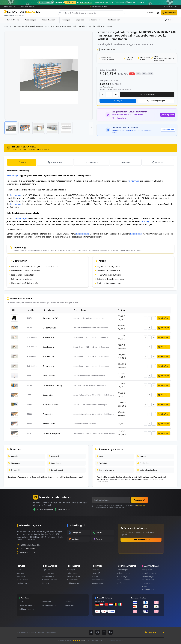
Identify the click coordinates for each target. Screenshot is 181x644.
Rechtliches (159, 162)
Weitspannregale (73, 576)
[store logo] (22, 12)
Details (23, 162)
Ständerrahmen (148, 583)
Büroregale (71, 570)
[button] (11, 128)
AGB (21, 602)
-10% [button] (132, 74)
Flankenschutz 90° (51, 405)
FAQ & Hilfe (46, 570)
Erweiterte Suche (23, 583)
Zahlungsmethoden (27, 609)
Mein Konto (21, 576)
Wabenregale (72, 573)
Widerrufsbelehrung (27, 605)
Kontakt (95, 576)
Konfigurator (122, 583)
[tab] (90, 148)
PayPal (120, 101)
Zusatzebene (49, 337)
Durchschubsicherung (53, 385)
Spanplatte (48, 395)
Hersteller (127, 162)
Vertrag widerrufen (49, 605)
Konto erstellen (22, 580)
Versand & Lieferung (49, 580)
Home (6, 26)
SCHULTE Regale (148, 580)
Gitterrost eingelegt (52, 433)
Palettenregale (21, 218)
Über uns (20, 573)
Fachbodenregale (73, 583)
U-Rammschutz (50, 328)
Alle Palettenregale (149, 573)
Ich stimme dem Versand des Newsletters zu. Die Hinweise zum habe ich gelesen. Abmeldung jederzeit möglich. (120, 506)
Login (19, 570)
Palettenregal (12, 176)
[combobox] (91, 13)
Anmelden (140, 500)
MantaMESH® (49, 424)
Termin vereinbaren (141, 540)
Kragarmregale (73, 580)
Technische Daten (57, 162)
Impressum (46, 602)
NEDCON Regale (148, 576)
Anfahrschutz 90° (51, 318)
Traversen (146, 586)
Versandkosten (93, 162)
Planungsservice (48, 573)
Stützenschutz (49, 376)
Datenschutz (141, 505)
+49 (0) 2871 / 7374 (172, 7)
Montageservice (48, 576)
